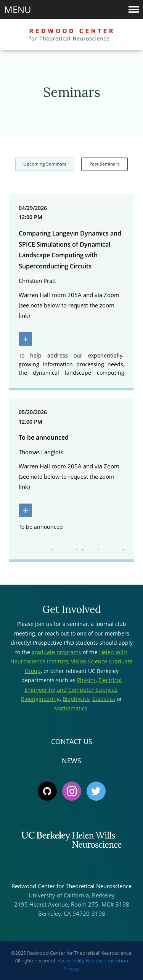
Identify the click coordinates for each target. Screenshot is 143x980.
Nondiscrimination (107, 960)
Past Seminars (104, 164)
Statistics (104, 699)
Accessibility (71, 960)
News (71, 761)
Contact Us (72, 741)
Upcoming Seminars (45, 164)
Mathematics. (71, 708)
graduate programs (56, 652)
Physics (86, 680)
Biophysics (76, 699)
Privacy (71, 969)
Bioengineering (40, 699)
